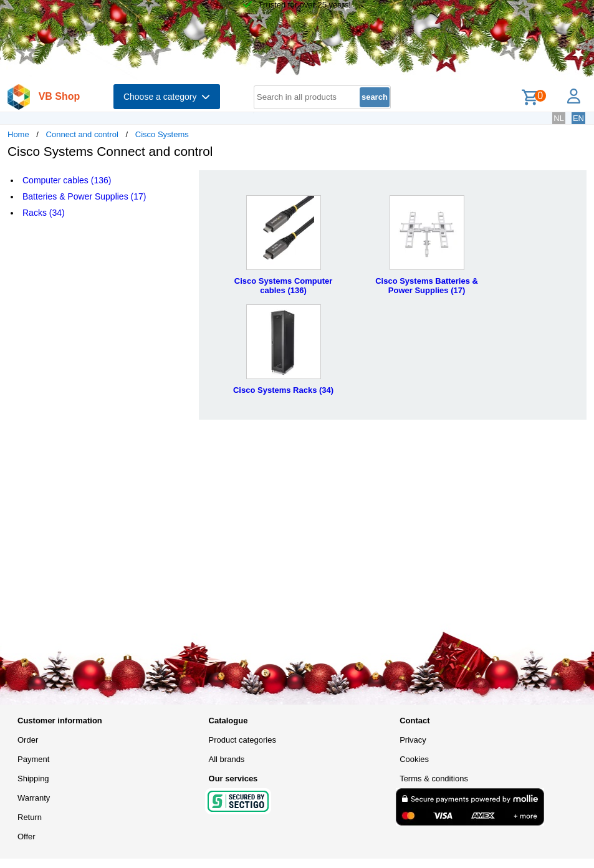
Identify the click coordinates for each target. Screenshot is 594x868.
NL (559, 118)
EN (578, 118)
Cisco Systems (162, 134)
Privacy (413, 740)
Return (30, 817)
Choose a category (167, 97)
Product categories (242, 740)
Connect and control (82, 134)
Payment (33, 759)
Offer (26, 837)
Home (18, 134)
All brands (227, 759)
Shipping (33, 779)
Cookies (414, 759)
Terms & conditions (434, 779)
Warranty (34, 798)
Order (28, 740)
